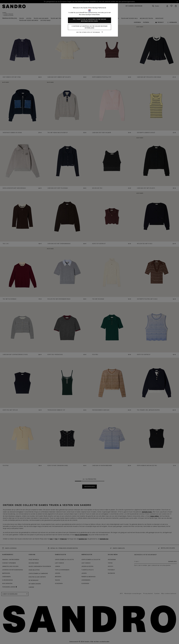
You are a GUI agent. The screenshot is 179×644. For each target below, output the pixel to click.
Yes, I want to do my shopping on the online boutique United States (89, 20)
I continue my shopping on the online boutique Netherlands (90, 27)
